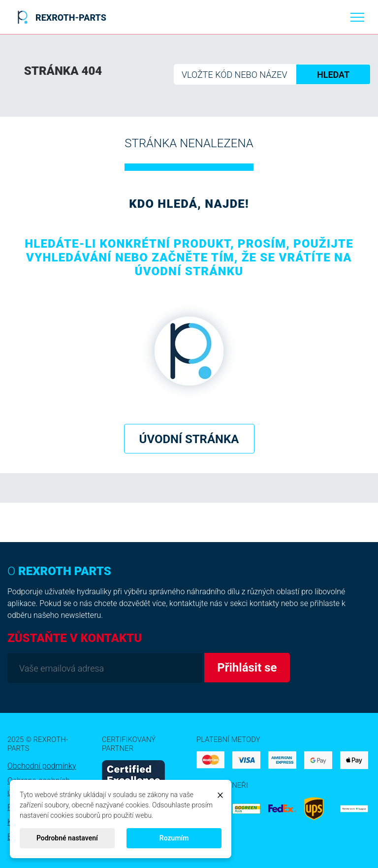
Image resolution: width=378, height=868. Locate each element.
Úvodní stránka (189, 439)
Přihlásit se (247, 668)
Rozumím (174, 838)
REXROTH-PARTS (60, 17)
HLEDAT (333, 75)
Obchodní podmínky (42, 766)
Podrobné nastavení (67, 838)
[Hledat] (272, 74)
